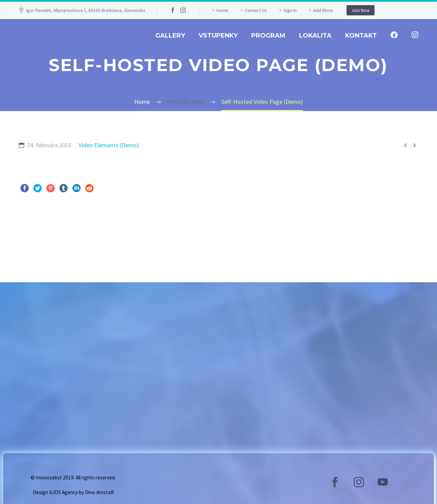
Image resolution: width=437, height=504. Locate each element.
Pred (32, 231)
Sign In (290, 10)
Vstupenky (218, 36)
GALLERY (170, 36)
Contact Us (256, 10)
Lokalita (315, 36)
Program (268, 36)
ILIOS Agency (64, 492)
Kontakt (361, 36)
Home (222, 10)
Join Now (361, 10)
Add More (323, 10)
